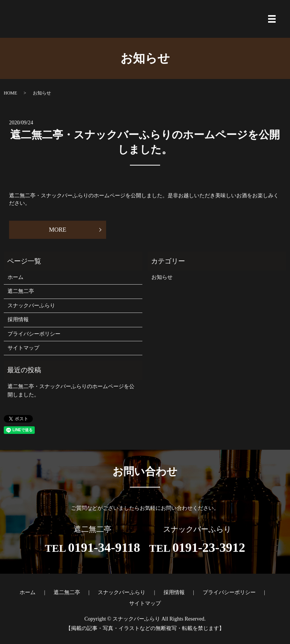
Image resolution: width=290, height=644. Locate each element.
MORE (69, 230)
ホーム (15, 277)
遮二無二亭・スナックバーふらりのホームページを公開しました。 (71, 391)
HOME (10, 93)
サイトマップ (23, 348)
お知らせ (162, 277)
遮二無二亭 (21, 291)
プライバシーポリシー (34, 334)
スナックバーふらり (31, 306)
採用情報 (18, 320)
